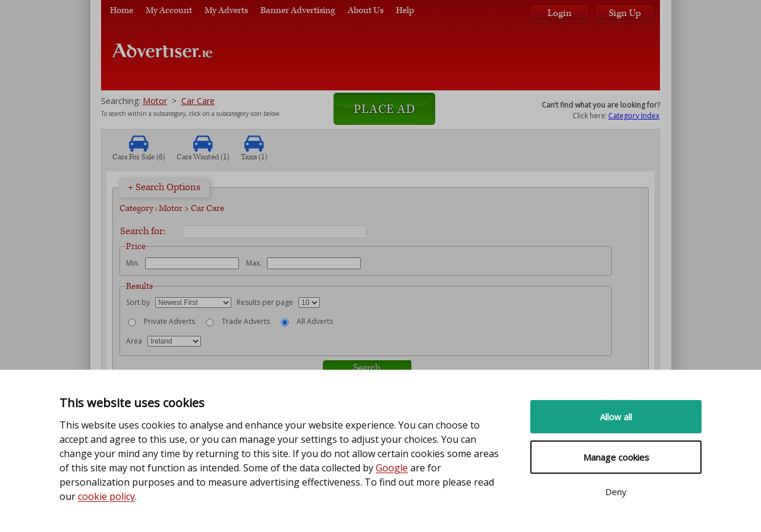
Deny (616, 492)
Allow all (616, 417)
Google (392, 468)
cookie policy (106, 496)
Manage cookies (616, 457)
